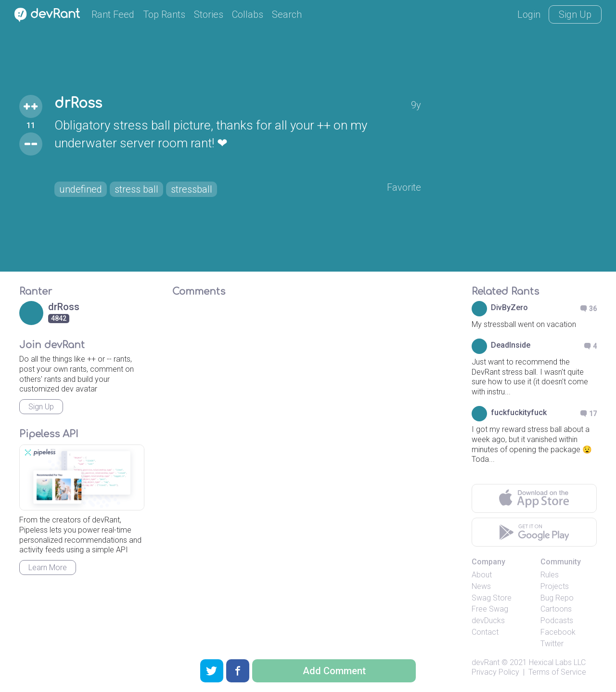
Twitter (552, 644)
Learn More (48, 568)
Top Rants (164, 14)
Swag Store (492, 598)
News (481, 586)
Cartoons (556, 609)
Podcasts (557, 620)
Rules (550, 575)
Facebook (558, 632)
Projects (555, 586)
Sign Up (575, 14)
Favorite (404, 187)
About (482, 575)
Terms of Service (557, 672)
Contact (485, 632)
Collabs (248, 14)
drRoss (78, 104)
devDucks (488, 620)
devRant (486, 662)
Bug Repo (557, 598)
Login (529, 14)
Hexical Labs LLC (557, 662)
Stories (209, 14)
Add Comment (334, 671)
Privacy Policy (495, 672)
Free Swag (490, 609)
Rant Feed (113, 14)
